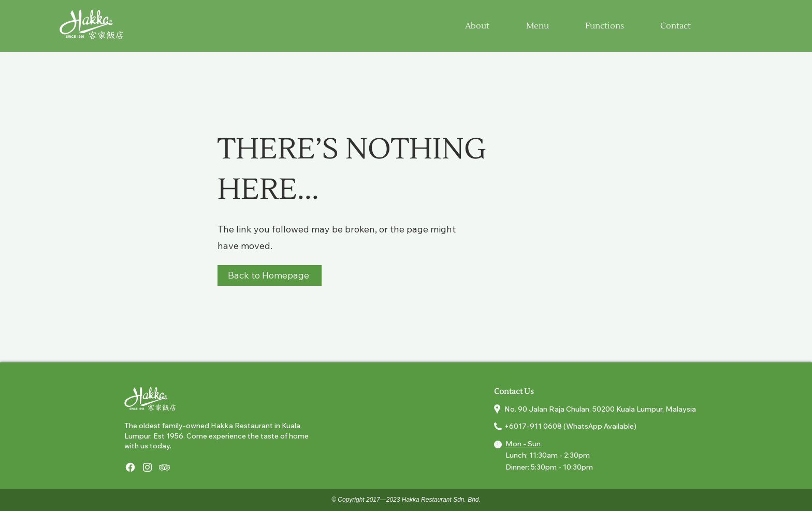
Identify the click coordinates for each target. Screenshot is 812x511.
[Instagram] (147, 467)
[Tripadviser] (164, 467)
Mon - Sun (523, 444)
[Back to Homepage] (270, 275)
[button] (537, 26)
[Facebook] (130, 467)
